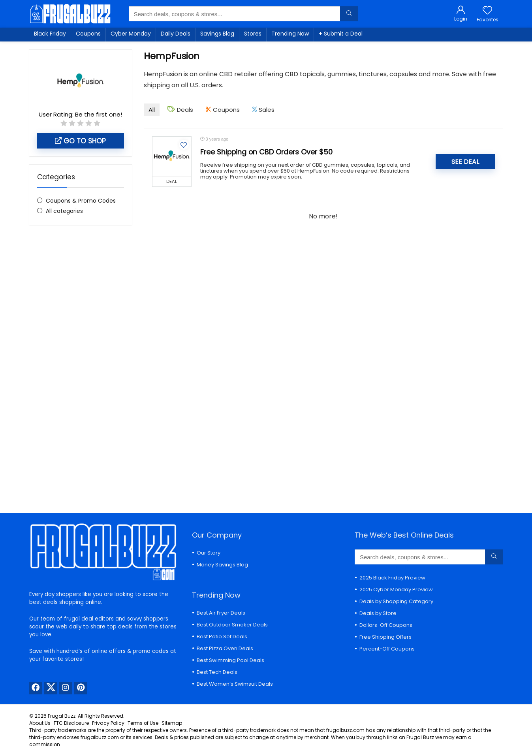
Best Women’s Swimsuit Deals (235, 684)
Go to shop (80, 141)
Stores (253, 34)
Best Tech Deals (217, 672)
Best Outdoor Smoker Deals (232, 625)
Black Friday (50, 34)
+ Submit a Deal (341, 34)
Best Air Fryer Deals (221, 613)
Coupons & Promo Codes (81, 201)
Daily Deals (176, 34)
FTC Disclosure (71, 723)
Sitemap (172, 723)
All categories (64, 211)
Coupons (88, 34)
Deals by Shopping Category (396, 601)
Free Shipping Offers (385, 637)
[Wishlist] (487, 11)
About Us (40, 723)
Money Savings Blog (222, 565)
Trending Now (290, 34)
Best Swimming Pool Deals (230, 660)
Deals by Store (378, 613)
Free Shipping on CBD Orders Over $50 (266, 152)
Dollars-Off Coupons (386, 625)
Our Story (209, 553)
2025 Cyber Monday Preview (396, 590)
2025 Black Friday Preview (392, 578)
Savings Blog (217, 34)
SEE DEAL (465, 162)
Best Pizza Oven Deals (225, 648)
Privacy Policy (108, 723)
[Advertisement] (81, 363)
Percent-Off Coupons (387, 649)
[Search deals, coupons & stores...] (349, 14)
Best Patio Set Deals (222, 637)
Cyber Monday (131, 34)
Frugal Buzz (62, 716)
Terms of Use (143, 723)
